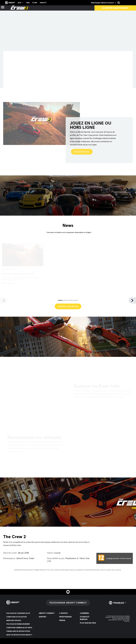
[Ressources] (44, 8)
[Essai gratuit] (66, 8)
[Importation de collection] (95, 8)
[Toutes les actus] (68, 306)
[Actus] (27, 8)
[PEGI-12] (115, 558)
